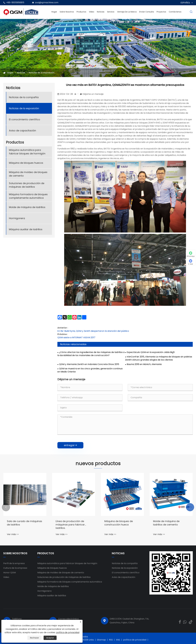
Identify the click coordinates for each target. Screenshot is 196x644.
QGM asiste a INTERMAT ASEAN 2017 (76, 337)
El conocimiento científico (24, 119)
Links (91, 640)
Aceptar (50, 638)
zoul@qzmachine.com (47, 3)
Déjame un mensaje (93, 94)
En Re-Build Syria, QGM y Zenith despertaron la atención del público (93, 331)
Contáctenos (175, 12)
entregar (70, 445)
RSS (111, 640)
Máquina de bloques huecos (26, 163)
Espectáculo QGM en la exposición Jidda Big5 (151, 352)
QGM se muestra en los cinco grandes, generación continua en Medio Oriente (90, 370)
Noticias (101, 12)
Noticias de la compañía (24, 97)
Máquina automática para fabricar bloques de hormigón (27, 152)
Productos (81, 12)
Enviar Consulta (147, 12)
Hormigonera (17, 218)
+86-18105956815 (15, 3)
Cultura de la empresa (15, 568)
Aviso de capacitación (22, 131)
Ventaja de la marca (127, 12)
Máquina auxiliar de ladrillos (26, 229)
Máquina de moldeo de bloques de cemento (28, 174)
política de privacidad (135, 640)
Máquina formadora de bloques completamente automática (28, 196)
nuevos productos (98, 464)
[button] (6, 507)
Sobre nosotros (67, 12)
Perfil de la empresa (14, 563)
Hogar (54, 12)
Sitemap (101, 640)
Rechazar (34, 638)
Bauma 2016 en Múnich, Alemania (144, 364)
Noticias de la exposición (41, 73)
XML (118, 640)
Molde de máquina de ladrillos (27, 207)
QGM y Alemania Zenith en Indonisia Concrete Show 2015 (89, 364)
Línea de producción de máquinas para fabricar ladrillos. (70, 525)
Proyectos (161, 12)
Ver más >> (13, 534)
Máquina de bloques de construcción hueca (119, 523)
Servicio (111, 12)
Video (92, 12)
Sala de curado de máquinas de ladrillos (24, 523)
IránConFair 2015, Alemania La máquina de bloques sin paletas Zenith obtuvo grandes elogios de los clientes (159, 358)
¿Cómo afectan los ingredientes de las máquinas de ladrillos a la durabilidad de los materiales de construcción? (91, 354)
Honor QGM (9, 573)
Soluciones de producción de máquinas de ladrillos (27, 185)
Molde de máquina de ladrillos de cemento (166, 523)
